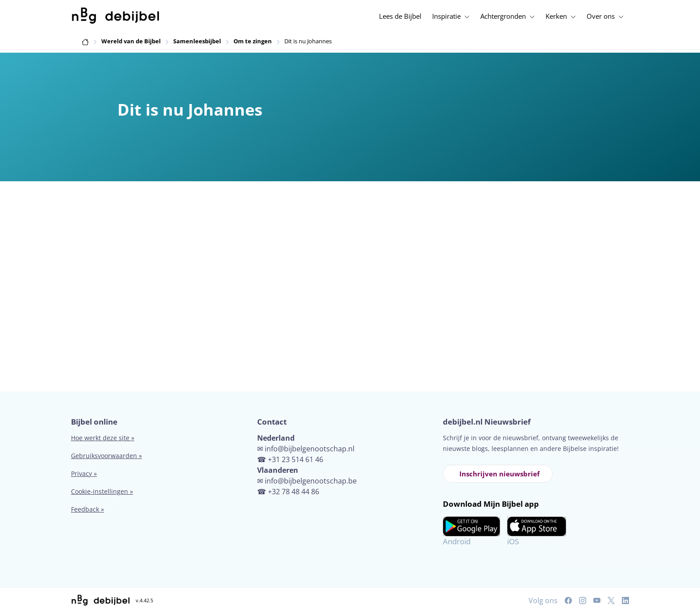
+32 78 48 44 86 (294, 492)
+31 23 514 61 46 (296, 459)
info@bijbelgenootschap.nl (310, 449)
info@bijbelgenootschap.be (311, 481)
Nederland (276, 438)
